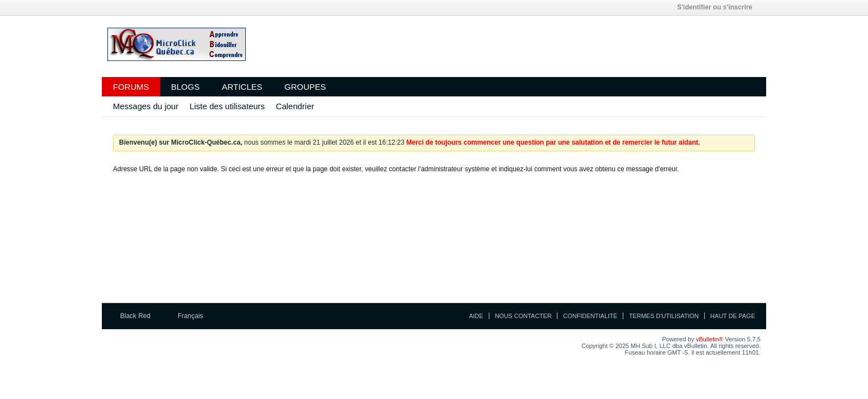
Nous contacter (523, 316)
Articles (242, 87)
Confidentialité (590, 316)
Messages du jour (146, 106)
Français (194, 316)
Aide (476, 316)
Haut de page (733, 316)
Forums (131, 87)
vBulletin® (710, 339)
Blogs (185, 87)
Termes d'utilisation (664, 316)
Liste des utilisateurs (227, 106)
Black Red (139, 316)
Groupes (305, 87)
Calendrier (295, 106)
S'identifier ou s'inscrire (718, 7)
